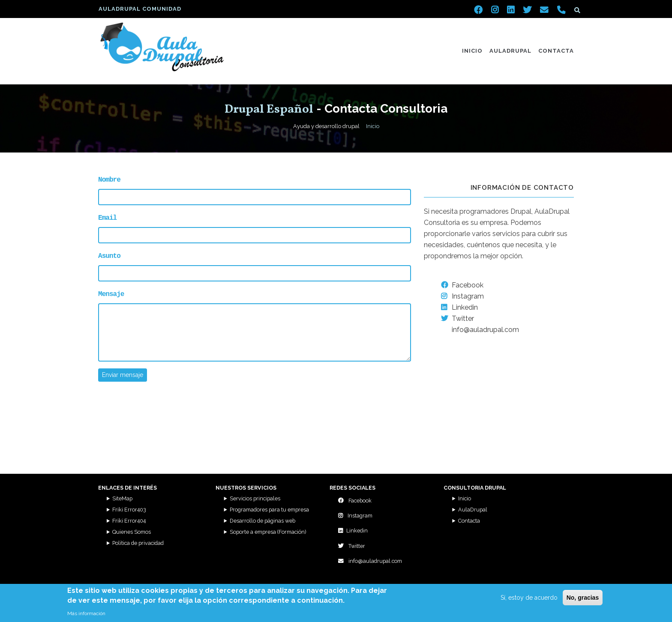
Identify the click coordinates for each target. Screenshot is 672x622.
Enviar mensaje (123, 373)
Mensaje (111, 293)
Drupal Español (269, 109)
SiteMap (122, 498)
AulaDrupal (510, 51)
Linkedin (459, 307)
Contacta (556, 51)
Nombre (109, 179)
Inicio (472, 51)
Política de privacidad (138, 543)
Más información (86, 613)
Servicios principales (255, 498)
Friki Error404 (129, 521)
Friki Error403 (129, 510)
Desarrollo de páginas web (262, 521)
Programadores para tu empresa (269, 510)
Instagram (462, 296)
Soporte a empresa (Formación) (268, 532)
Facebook (462, 285)
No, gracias (583, 598)
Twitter (457, 318)
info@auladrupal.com (370, 561)
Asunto (109, 255)
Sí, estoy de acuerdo (529, 598)
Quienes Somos (132, 532)
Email (107, 217)
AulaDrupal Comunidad (140, 9)
